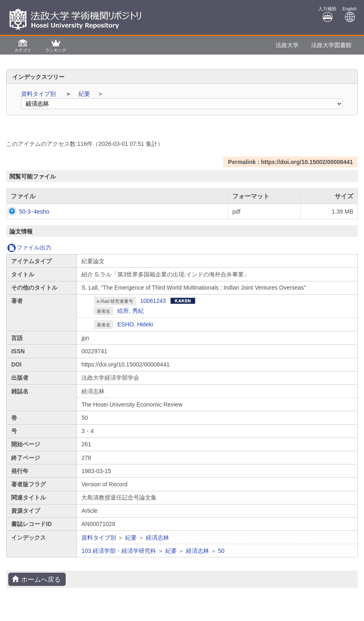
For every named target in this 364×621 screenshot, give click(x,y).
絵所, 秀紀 (131, 311)
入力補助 (327, 14)
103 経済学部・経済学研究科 (119, 551)
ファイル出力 (29, 247)
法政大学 (287, 45)
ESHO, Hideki (135, 324)
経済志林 (157, 538)
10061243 (153, 301)
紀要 (85, 94)
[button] (23, 45)
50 (221, 551)
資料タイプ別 (39, 94)
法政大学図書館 (331, 45)
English (350, 14)
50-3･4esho (26, 212)
